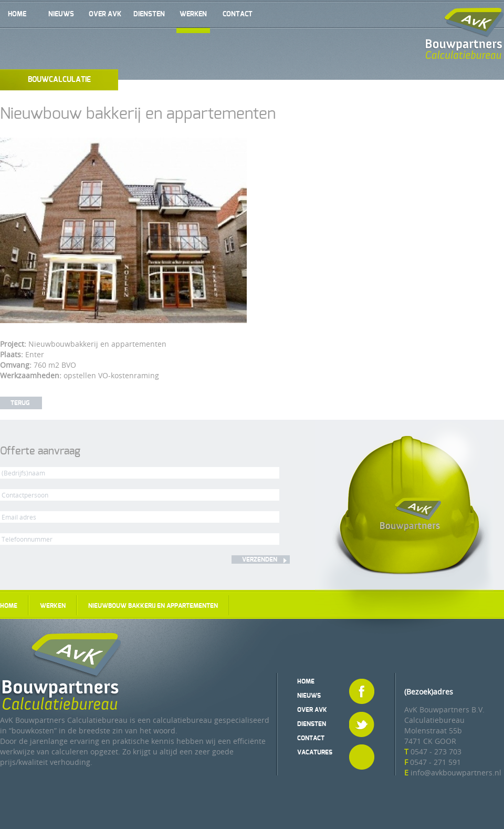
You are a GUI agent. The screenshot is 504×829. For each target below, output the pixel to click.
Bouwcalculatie (59, 80)
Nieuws (61, 14)
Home (17, 14)
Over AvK (105, 14)
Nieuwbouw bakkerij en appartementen (153, 606)
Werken (193, 14)
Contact (238, 14)
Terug (20, 403)
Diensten (149, 14)
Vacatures (315, 752)
